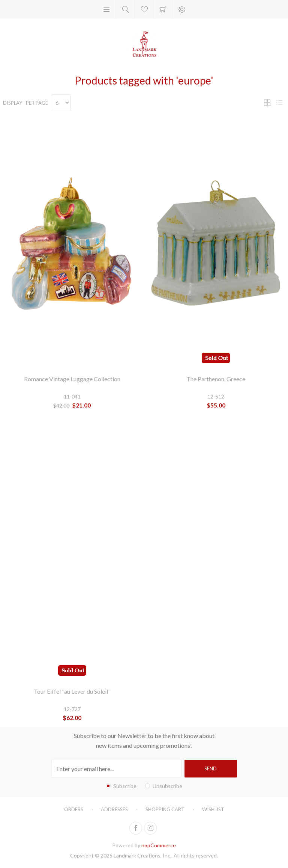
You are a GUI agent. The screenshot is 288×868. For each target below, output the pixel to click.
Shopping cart (163, 9)
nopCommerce (159, 845)
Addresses (114, 809)
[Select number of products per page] (61, 103)
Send (211, 768)
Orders (74, 809)
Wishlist (213, 809)
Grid (267, 103)
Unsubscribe (167, 786)
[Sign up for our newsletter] (116, 769)
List (279, 103)
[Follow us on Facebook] (136, 828)
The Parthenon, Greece (216, 379)
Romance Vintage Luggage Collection (72, 379)
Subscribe (125, 786)
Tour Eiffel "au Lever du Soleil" (72, 691)
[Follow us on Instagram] (150, 828)
